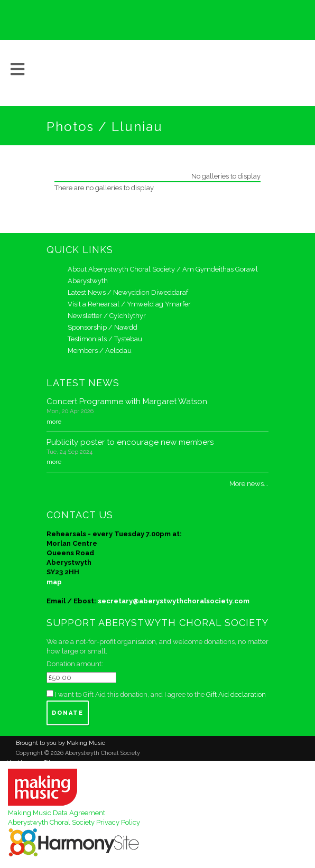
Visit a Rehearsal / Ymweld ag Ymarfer (129, 304)
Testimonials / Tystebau (105, 339)
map (54, 582)
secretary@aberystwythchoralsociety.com (174, 601)
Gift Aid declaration (236, 694)
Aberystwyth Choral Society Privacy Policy (74, 822)
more (54, 422)
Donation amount (74, 664)
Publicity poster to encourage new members (130, 442)
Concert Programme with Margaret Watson (127, 402)
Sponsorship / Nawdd (103, 327)
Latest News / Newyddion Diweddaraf (128, 292)
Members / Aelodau (100, 351)
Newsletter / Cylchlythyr (107, 316)
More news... (249, 484)
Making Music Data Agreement (57, 813)
